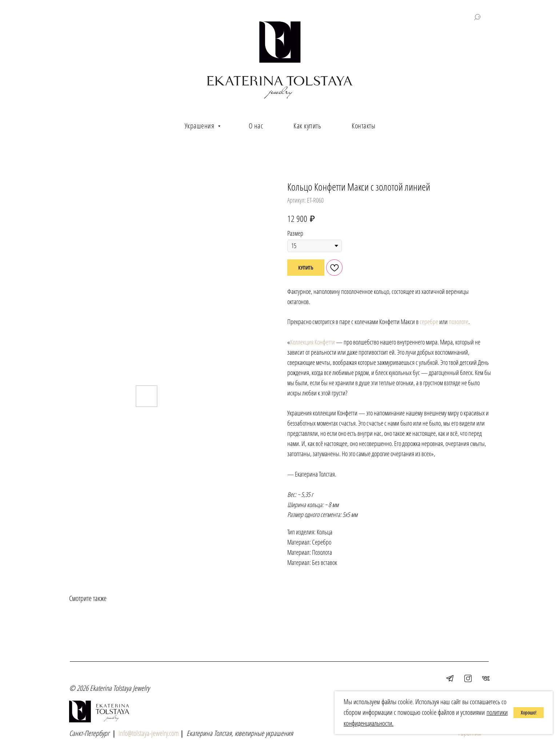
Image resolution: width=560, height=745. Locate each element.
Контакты (363, 126)
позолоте (459, 322)
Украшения (200, 126)
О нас (256, 126)
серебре (429, 322)
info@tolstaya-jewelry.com (149, 733)
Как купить (307, 126)
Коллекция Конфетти (313, 342)
